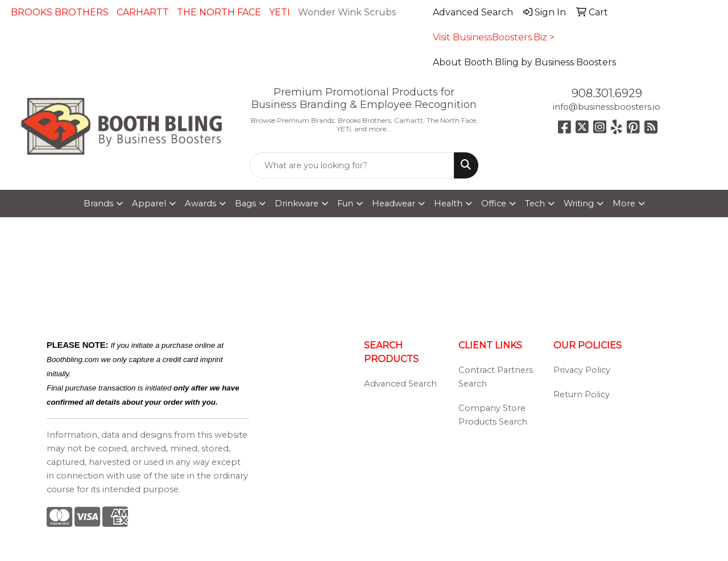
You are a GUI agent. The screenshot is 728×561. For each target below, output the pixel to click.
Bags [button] (245, 203)
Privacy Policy (582, 370)
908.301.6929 (607, 93)
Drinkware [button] (297, 203)
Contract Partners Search (496, 377)
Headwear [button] (394, 203)
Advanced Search (400, 384)
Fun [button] (345, 203)
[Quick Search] (352, 165)
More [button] (624, 203)
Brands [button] (98, 203)
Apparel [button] (149, 203)
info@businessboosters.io (607, 107)
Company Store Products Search (493, 415)
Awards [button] (200, 203)
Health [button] (448, 203)
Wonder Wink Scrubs (347, 12)
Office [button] (494, 203)
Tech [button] (535, 203)
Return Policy (582, 394)
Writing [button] (579, 203)
